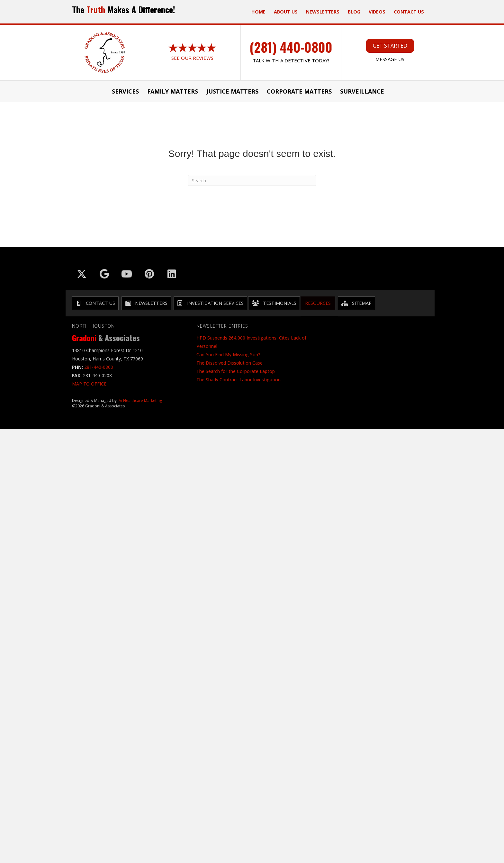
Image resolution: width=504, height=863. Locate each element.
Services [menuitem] (125, 91)
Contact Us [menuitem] (409, 12)
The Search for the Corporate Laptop (236, 371)
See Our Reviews (192, 58)
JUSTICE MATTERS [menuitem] (232, 91)
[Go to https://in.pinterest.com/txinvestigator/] (149, 274)
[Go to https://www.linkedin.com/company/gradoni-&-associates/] (172, 274)
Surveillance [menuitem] (362, 91)
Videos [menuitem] (377, 12)
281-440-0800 (99, 367)
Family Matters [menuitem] (173, 91)
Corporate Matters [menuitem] (299, 91)
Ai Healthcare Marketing (140, 400)
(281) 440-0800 (291, 47)
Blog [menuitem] (354, 12)
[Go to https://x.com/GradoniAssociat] (82, 274)
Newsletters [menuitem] (323, 12)
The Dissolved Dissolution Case (230, 363)
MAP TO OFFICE (89, 384)
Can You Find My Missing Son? (228, 354)
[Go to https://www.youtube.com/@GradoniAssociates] (127, 274)
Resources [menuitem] (318, 303)
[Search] (252, 180)
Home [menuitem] (258, 12)
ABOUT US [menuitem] (286, 12)
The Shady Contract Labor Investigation (239, 380)
